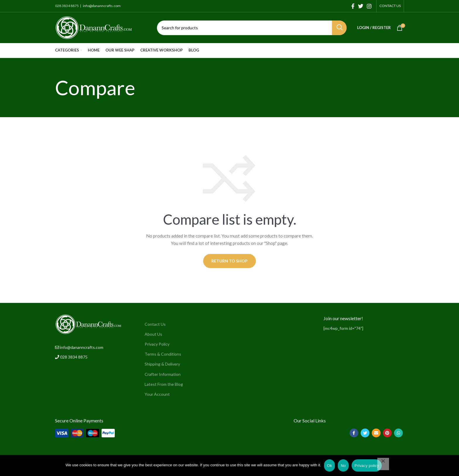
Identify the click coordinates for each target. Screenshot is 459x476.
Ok (329, 466)
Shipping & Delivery (162, 364)
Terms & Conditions (163, 354)
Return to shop (229, 261)
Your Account (157, 394)
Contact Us (155, 324)
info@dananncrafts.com (101, 6)
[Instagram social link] (369, 6)
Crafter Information (163, 374)
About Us (153, 334)
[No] (383, 464)
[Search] (252, 28)
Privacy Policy (157, 344)
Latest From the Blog (164, 384)
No (343, 466)
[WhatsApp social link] (398, 433)
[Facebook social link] (353, 6)
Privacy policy (367, 466)
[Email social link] (376, 433)
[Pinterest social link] (387, 433)
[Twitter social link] (361, 6)
